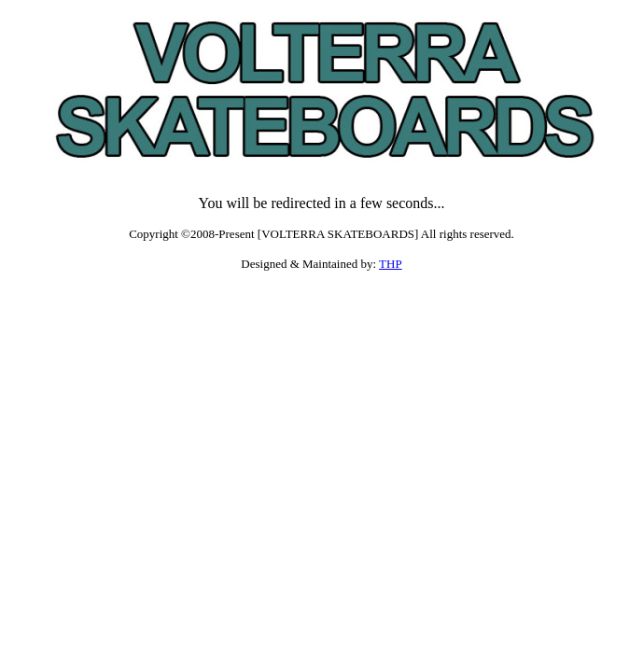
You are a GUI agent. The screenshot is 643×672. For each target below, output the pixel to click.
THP (391, 264)
